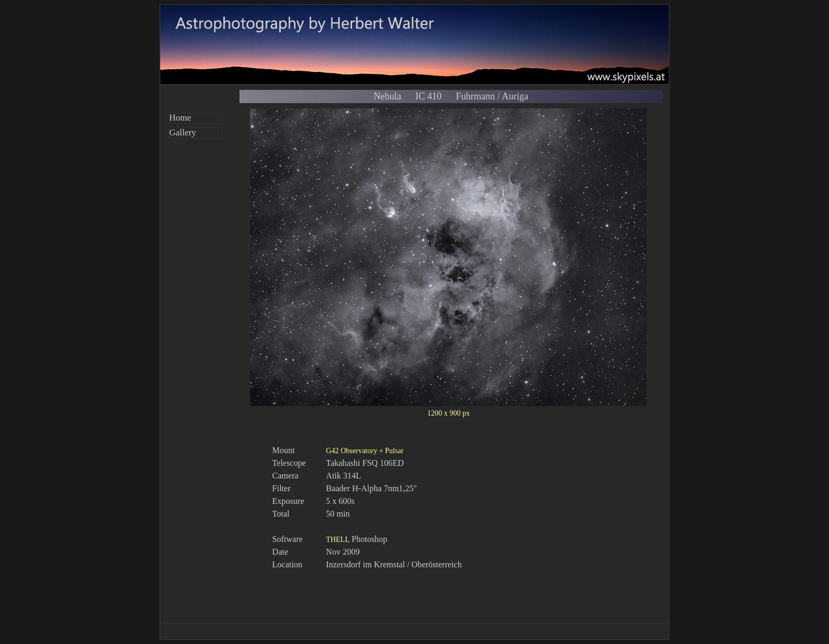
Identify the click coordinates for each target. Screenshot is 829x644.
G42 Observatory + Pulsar (365, 451)
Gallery (183, 132)
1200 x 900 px (449, 413)
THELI (337, 540)
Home (180, 118)
